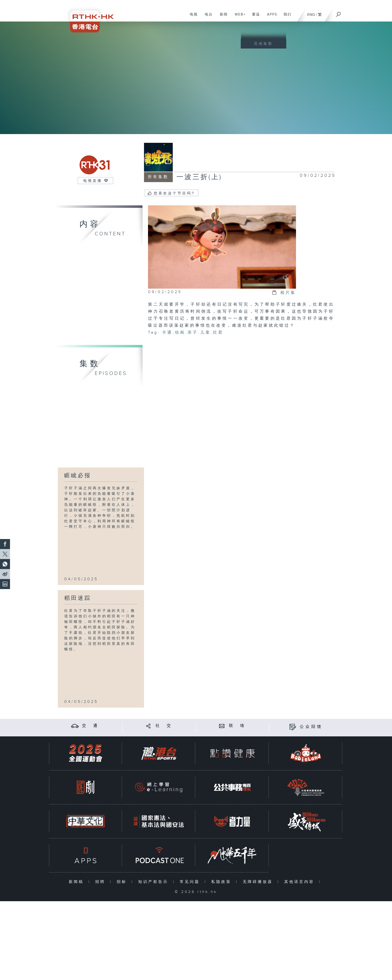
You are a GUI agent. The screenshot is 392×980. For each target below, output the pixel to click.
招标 (123, 882)
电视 (192, 17)
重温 (254, 17)
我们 (286, 17)
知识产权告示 (154, 882)
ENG (311, 15)
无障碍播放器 (259, 882)
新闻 (222, 17)
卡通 (167, 333)
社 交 (164, 726)
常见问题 (191, 882)
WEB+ (238, 17)
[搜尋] (338, 13)
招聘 (101, 882)
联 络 (237, 726)
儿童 (205, 333)
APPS (270, 17)
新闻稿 (77, 882)
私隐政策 (222, 882)
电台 (207, 17)
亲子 (193, 333)
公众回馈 (311, 727)
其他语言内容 (300, 882)
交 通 (90, 726)
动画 (180, 333)
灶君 (218, 333)
